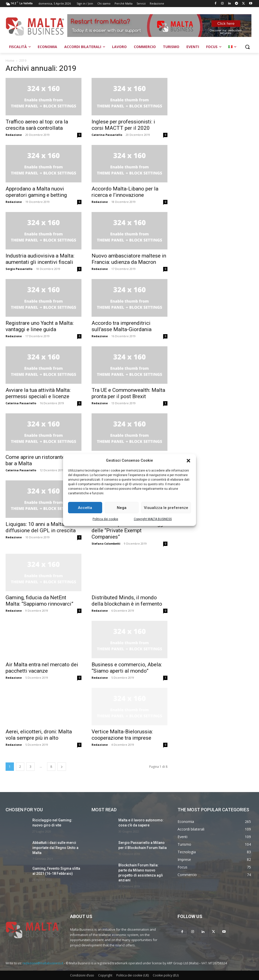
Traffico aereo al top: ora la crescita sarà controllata (37, 125)
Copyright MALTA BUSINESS (153, 519)
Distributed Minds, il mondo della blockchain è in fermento (127, 601)
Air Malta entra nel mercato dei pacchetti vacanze (42, 668)
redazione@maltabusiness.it (43, 963)
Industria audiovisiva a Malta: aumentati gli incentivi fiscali (40, 259)
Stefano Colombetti (106, 544)
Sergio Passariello (19, 269)
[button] (188, 461)
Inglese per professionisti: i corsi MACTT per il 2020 (123, 125)
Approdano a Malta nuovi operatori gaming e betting (36, 192)
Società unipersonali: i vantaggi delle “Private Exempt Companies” (128, 530)
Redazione (14, 135)
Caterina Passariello (107, 135)
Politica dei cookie (105, 519)
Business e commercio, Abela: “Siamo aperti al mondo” (127, 668)
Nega (122, 508)
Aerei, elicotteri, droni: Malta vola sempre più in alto (39, 735)
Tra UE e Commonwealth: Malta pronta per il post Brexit (128, 393)
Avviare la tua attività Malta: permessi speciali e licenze (38, 393)
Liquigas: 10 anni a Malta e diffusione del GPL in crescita (41, 527)
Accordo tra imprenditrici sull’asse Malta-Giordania (122, 326)
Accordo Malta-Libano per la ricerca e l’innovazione (125, 192)
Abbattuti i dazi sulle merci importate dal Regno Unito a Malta (55, 848)
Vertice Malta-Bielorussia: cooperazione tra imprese (122, 735)
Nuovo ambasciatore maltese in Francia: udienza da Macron (129, 259)
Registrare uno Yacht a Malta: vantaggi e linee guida (40, 326)
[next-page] (62, 767)
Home (10, 61)
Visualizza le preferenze (166, 508)
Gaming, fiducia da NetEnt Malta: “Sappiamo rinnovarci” (39, 601)
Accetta (85, 508)
